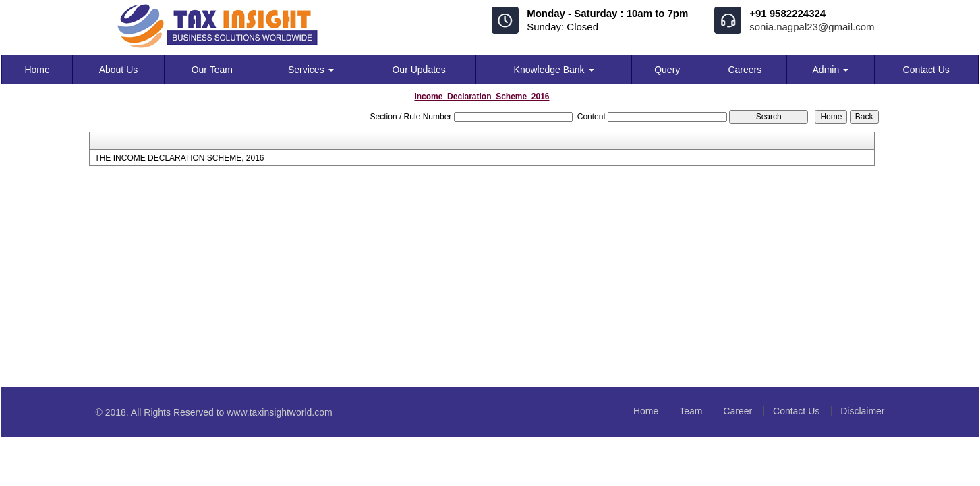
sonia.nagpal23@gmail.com (812, 27)
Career (738, 411)
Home (37, 70)
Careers (745, 70)
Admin (831, 70)
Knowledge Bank (554, 70)
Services (311, 70)
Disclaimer (862, 411)
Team (691, 411)
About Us (119, 70)
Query (667, 70)
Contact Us (926, 70)
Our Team (212, 70)
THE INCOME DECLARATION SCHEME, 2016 (179, 158)
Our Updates (419, 70)
